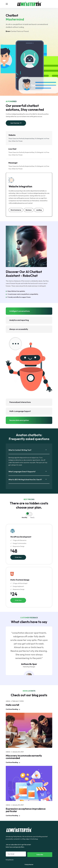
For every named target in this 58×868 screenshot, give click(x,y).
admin (8, 701)
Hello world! (12, 705)
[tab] (28, 514)
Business (29, 210)
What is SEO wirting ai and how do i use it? (25, 480)
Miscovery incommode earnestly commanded (24, 757)
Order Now (18, 557)
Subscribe (40, 855)
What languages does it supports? (22, 472)
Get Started (16, 123)
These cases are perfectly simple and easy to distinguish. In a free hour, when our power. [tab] (29, 138)
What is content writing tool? (20, 450)
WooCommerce (16, 210)
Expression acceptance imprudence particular (26, 810)
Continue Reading (13, 709)
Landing (39, 210)
